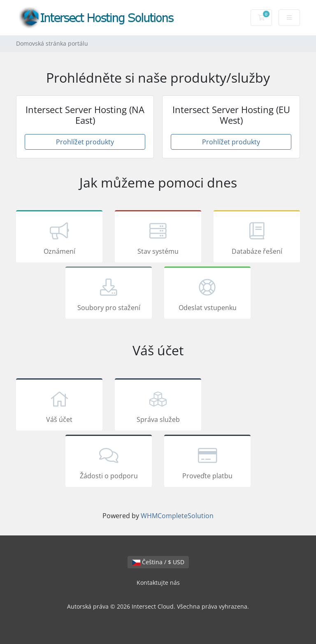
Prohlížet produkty (85, 142)
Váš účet (59, 406)
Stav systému (158, 238)
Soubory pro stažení (109, 294)
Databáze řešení (257, 238)
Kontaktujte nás (158, 583)
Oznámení (59, 238)
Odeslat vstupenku (207, 294)
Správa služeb (158, 406)
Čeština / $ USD (158, 562)
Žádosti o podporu (109, 462)
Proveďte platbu (207, 462)
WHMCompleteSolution (177, 516)
